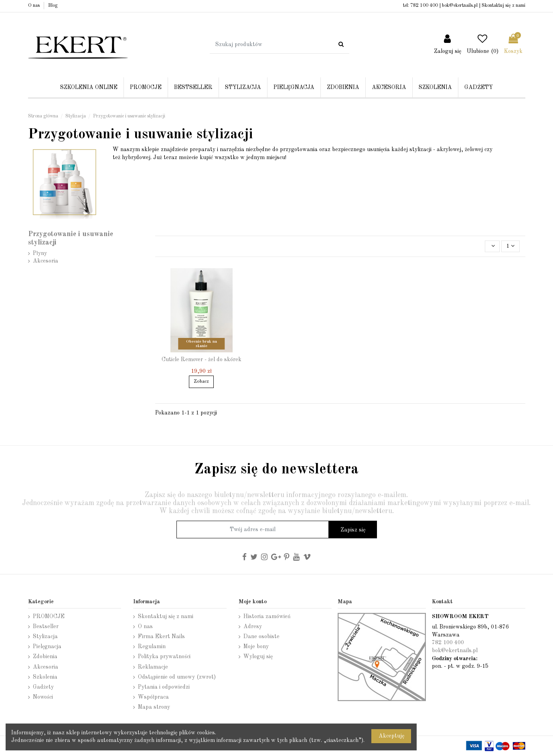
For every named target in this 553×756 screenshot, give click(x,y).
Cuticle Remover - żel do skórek (202, 360)
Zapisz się (353, 530)
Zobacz (201, 382)
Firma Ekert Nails (161, 637)
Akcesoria (46, 261)
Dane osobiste (261, 637)
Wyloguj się (258, 657)
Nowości (43, 697)
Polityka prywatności (164, 657)
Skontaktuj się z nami (503, 6)
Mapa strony (154, 707)
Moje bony (256, 647)
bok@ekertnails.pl (460, 6)
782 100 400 (424, 6)
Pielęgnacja (47, 647)
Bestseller (46, 627)
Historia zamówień (267, 617)
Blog (53, 6)
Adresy (253, 627)
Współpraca (153, 697)
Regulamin (152, 647)
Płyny (40, 253)
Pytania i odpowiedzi (164, 687)
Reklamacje (153, 667)
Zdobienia (45, 657)
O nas (34, 6)
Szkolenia (45, 677)
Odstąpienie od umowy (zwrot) (177, 677)
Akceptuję (391, 736)
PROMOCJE (49, 617)
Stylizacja (45, 637)
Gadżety (43, 687)
